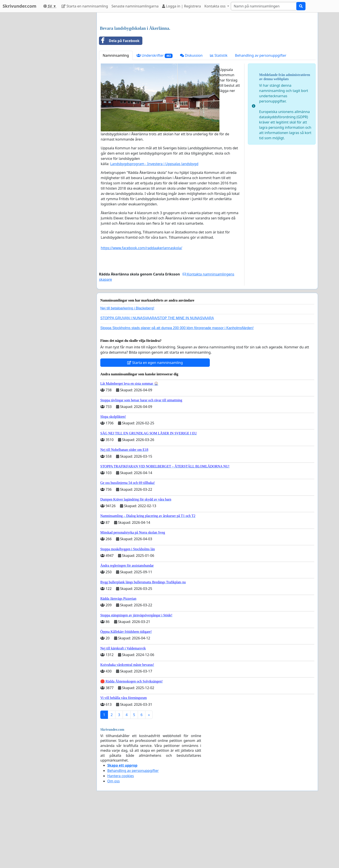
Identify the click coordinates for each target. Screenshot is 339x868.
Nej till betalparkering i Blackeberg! (127, 370)
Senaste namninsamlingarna (135, 6)
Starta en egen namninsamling (155, 424)
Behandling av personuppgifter (261, 117)
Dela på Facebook (119, 102)
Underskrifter (154, 117)
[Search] (264, 6)
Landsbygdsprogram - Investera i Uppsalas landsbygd (154, 225)
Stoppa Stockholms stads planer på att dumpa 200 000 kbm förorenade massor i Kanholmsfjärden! (177, 389)
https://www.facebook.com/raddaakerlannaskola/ (141, 309)
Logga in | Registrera (181, 6)
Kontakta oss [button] (215, 6)
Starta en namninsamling (85, 6)
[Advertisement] (207, 50)
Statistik (219, 117)
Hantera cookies (121, 837)
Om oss (114, 842)
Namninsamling (116, 117)
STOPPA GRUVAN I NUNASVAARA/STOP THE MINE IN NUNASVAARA (157, 379)
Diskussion (191, 117)
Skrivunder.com (19, 6)
